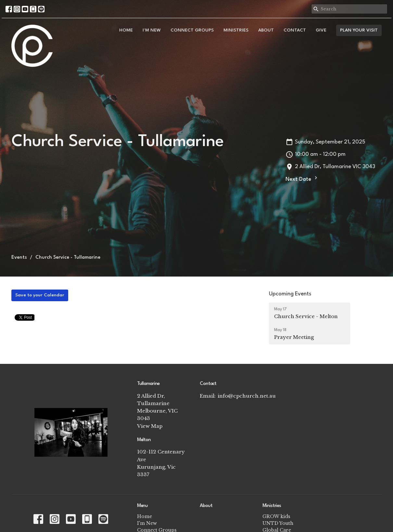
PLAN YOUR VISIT (359, 30)
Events (19, 258)
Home (126, 30)
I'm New (152, 30)
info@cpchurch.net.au (247, 396)
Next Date (302, 179)
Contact (295, 30)
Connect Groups (192, 30)
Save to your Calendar (40, 295)
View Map (150, 426)
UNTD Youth (278, 523)
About (266, 30)
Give (321, 30)
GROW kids (276, 516)
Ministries (236, 30)
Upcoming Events (290, 294)
